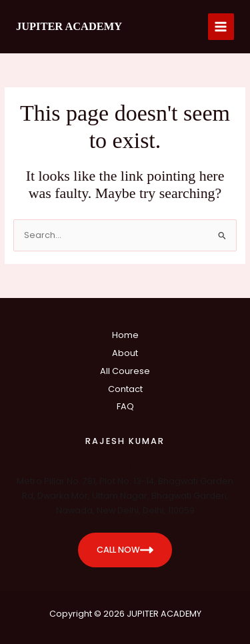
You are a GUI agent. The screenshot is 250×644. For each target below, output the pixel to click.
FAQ (125, 406)
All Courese (125, 371)
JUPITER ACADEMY (69, 26)
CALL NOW (125, 550)
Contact (125, 389)
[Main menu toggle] (221, 26)
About (125, 353)
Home (125, 335)
